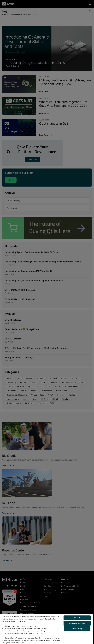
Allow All (77, 618)
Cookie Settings (77, 629)
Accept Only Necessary (77, 623)
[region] (47, 629)
